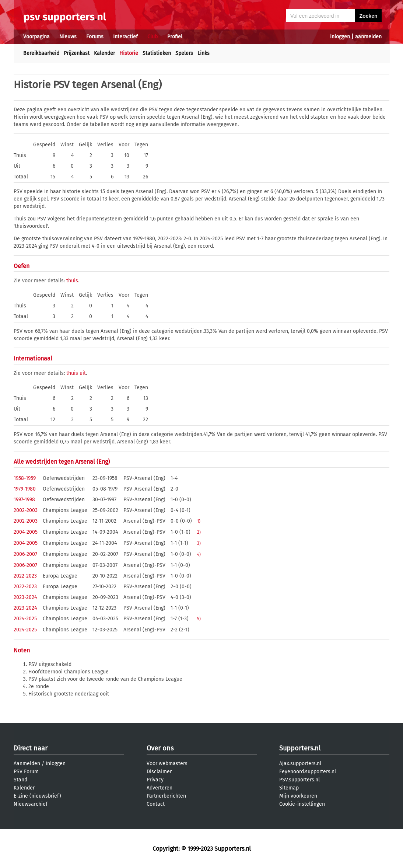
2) (199, 532)
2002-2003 (26, 510)
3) (199, 543)
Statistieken (157, 53)
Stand (20, 780)
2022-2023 (25, 576)
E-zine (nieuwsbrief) (37, 796)
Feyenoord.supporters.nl (308, 772)
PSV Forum (26, 772)
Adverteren (160, 788)
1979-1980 (25, 489)
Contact (156, 804)
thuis (72, 281)
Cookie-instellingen (302, 804)
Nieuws (68, 37)
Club (153, 37)
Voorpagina (36, 37)
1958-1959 (25, 478)
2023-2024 (25, 597)
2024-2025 (25, 619)
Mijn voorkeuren (298, 796)
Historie (129, 53)
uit (83, 373)
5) (199, 619)
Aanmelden (27, 764)
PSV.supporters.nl (299, 780)
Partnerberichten (166, 796)
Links (204, 53)
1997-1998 (24, 500)
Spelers (184, 53)
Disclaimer (159, 772)
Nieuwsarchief (31, 804)
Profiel (175, 37)
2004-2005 (26, 532)
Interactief (125, 37)
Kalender (104, 53)
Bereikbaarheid (41, 53)
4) (199, 554)
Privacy (155, 780)
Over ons (160, 748)
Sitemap (289, 788)
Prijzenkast (77, 53)
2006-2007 (25, 554)
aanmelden (368, 37)
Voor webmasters (167, 764)
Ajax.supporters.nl (300, 764)
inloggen (340, 37)
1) (199, 521)
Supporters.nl (300, 748)
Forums (95, 37)
